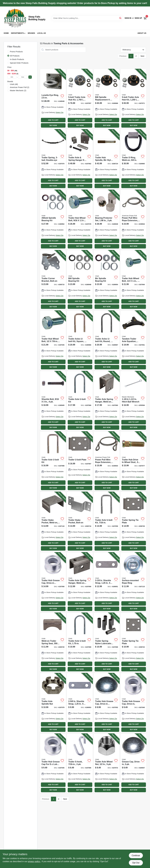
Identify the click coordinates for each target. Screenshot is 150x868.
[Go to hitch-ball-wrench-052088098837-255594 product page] (133, 401)
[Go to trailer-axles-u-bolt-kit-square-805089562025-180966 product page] (80, 340)
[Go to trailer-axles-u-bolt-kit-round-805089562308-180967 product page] (107, 340)
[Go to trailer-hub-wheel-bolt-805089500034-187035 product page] (53, 340)
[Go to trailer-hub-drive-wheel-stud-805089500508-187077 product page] (133, 461)
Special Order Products (19, 63)
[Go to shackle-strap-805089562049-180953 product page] (80, 703)
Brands (31, 33)
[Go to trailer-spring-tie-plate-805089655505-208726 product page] (133, 522)
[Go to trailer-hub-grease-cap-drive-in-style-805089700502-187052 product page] (107, 703)
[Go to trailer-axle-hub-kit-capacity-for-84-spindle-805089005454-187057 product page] (80, 99)
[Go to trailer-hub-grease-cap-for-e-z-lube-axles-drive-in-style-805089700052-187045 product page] (53, 763)
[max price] (23, 77)
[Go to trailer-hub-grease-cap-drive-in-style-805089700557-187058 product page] (53, 582)
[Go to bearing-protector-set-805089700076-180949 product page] (107, 220)
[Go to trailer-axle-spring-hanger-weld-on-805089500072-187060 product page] (107, 401)
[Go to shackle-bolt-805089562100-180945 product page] (53, 401)
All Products (15, 56)
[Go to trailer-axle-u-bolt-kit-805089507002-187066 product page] (80, 401)
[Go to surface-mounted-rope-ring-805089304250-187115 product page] (133, 582)
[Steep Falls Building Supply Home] (15, 18)
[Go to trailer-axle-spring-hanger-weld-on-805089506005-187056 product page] (80, 582)
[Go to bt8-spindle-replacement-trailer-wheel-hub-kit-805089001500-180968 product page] (107, 99)
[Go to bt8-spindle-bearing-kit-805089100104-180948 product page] (80, 280)
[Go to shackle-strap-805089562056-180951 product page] (107, 582)
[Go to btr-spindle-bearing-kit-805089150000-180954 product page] (107, 280)
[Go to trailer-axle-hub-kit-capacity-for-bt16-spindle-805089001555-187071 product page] (133, 99)
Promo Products (16, 52)
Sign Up (138, 18)
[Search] (120, 18)
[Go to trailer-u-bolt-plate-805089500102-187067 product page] (80, 461)
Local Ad (42, 33)
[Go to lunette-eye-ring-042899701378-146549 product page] (53, 99)
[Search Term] (87, 18)
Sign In (128, 18)
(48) (14, 84)
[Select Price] (30, 77)
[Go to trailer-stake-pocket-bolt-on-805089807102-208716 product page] (80, 522)
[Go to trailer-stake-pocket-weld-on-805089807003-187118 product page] (53, 522)
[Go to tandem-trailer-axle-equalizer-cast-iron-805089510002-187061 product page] (133, 340)
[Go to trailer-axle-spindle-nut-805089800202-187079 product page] (53, 703)
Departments (17, 33)
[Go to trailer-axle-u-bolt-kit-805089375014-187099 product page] (80, 643)
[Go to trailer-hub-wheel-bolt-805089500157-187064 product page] (133, 280)
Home (6, 33)
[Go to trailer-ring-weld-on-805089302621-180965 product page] (133, 159)
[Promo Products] (8, 51)
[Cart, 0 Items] (145, 18)
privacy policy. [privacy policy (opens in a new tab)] (34, 861)
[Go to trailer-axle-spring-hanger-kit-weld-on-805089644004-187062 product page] (80, 159)
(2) (20, 87)
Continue (136, 855)
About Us (142, 33)
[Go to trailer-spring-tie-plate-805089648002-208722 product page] (133, 643)
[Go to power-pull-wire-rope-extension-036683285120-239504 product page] (133, 220)
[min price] (12, 77)
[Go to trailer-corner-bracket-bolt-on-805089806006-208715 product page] (53, 280)
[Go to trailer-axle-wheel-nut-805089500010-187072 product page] (107, 763)
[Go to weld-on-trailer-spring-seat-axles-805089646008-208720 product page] (53, 643)
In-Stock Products (17, 59)
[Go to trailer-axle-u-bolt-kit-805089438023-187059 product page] (107, 522)
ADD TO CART (53, 120)
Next (142, 56)
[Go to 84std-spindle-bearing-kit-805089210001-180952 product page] (53, 220)
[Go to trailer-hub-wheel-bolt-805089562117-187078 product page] (80, 220)
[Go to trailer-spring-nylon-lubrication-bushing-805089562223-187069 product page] (107, 643)
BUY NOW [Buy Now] (53, 125)
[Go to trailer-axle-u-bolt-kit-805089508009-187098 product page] (53, 461)
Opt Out (136, 863)
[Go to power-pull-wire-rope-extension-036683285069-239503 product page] (107, 461)
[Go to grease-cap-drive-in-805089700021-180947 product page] (133, 763)
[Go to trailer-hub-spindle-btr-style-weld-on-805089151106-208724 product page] (107, 159)
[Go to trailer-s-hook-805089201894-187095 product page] (80, 763)
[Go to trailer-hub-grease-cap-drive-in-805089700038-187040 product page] (133, 703)
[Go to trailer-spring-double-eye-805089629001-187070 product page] (53, 159)
